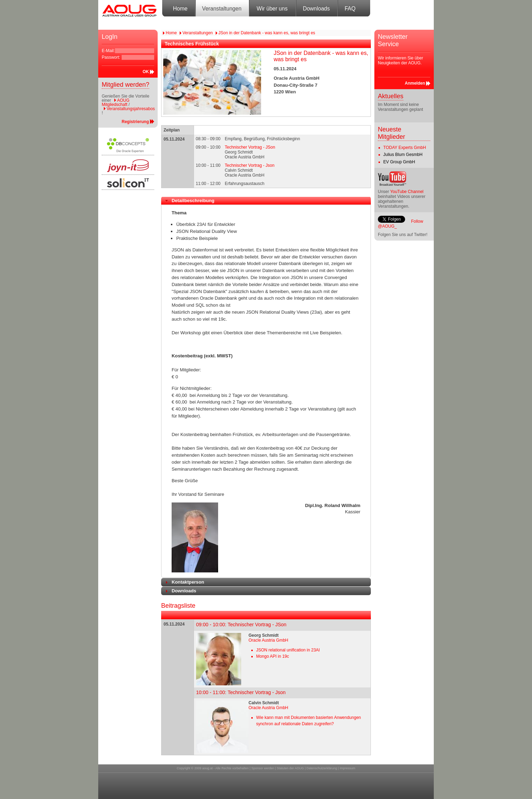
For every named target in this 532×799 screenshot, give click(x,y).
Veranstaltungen (222, 9)
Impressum (348, 768)
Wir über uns (272, 9)
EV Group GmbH (399, 162)
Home (180, 9)
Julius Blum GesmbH (403, 155)
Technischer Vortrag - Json (250, 165)
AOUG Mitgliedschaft (116, 102)
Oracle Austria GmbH (268, 640)
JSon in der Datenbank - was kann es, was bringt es (267, 33)
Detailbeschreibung (193, 201)
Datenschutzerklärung (322, 768)
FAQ (350, 9)
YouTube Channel (407, 192)
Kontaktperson (188, 582)
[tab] (266, 201)
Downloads (316, 9)
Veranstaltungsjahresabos (131, 109)
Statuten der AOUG (290, 768)
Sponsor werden (263, 768)
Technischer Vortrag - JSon (250, 147)
